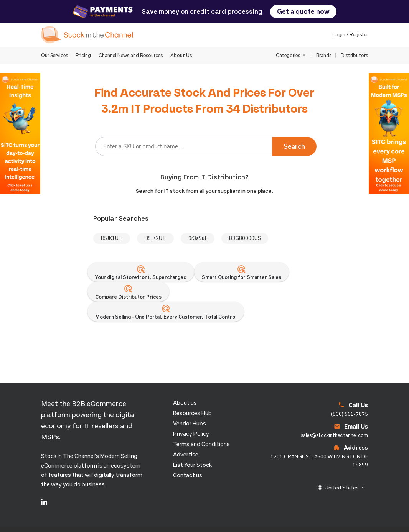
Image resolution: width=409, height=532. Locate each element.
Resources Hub (192, 413)
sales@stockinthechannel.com (334, 435)
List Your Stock (192, 465)
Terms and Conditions (201, 444)
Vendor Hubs (190, 423)
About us (185, 403)
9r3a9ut (198, 238)
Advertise (186, 454)
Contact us (188, 475)
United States (342, 488)
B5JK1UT (112, 238)
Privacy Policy (191, 434)
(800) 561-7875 (350, 414)
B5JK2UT (155, 238)
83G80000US (245, 238)
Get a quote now (303, 11)
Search (294, 146)
